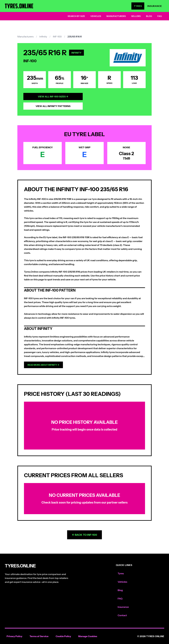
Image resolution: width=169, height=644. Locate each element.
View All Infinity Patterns (53, 106)
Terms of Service (39, 636)
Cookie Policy (63, 636)
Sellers (136, 16)
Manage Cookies (88, 636)
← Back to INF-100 (84, 535)
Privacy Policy (14, 636)
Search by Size (76, 16)
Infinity (43, 37)
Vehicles (96, 16)
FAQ (160, 16)
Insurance (155, 6)
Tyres (138, 6)
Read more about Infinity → (43, 365)
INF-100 (57, 37)
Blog (149, 16)
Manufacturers (116, 16)
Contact (122, 615)
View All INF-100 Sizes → (53, 96)
